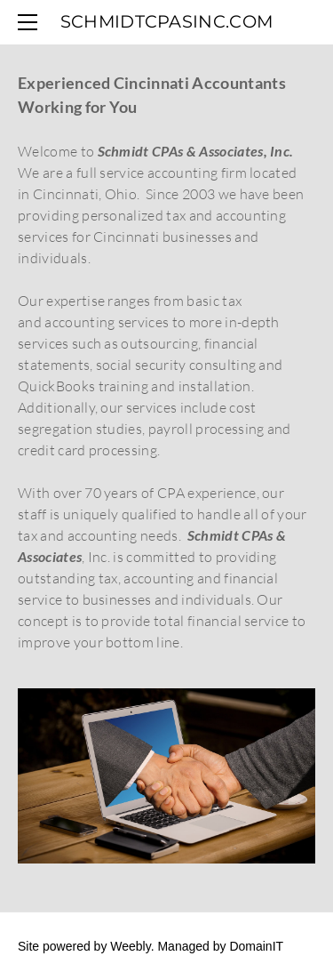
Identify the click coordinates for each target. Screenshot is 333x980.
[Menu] (31, 22)
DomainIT (256, 946)
